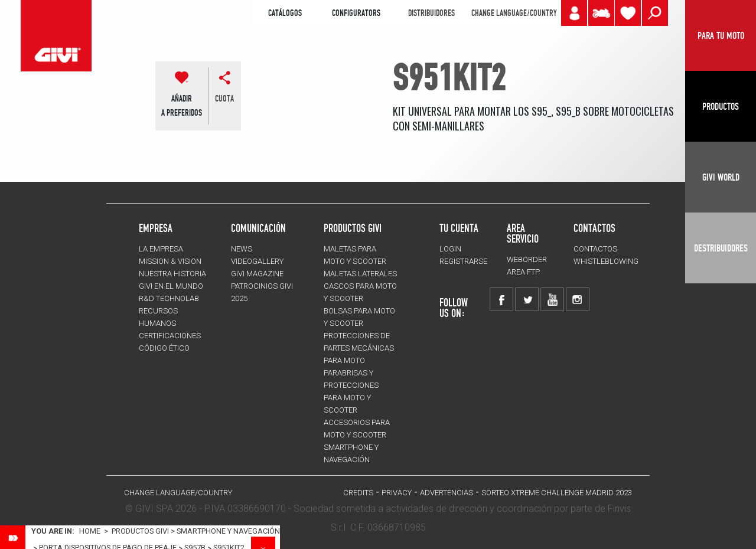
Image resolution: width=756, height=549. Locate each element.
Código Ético (164, 348)
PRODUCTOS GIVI (353, 228)
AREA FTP (523, 272)
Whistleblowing (606, 261)
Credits (358, 493)
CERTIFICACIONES (170, 336)
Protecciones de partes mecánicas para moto (359, 348)
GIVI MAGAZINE (257, 274)
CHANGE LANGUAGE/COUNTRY (514, 13)
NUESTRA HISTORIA (172, 274)
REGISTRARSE (463, 261)
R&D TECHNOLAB (169, 298)
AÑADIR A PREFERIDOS (182, 106)
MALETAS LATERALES (360, 274)
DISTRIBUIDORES (431, 13)
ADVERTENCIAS (447, 493)
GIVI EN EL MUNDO (171, 286)
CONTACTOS (595, 249)
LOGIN (450, 249)
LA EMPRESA (161, 249)
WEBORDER (527, 259)
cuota (224, 99)
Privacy (397, 493)
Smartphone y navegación (228, 531)
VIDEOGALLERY (257, 261)
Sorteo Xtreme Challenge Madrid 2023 (557, 493)
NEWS (242, 249)
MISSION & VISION (170, 261)
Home (90, 531)
